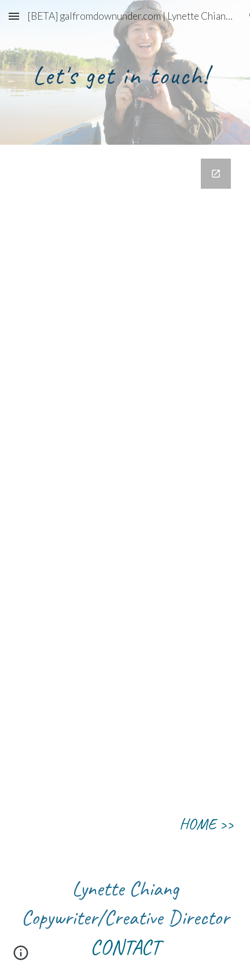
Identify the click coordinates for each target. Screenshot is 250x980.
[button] (14, 16)
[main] (125, 73)
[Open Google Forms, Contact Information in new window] (216, 174)
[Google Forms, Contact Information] (125, 469)
